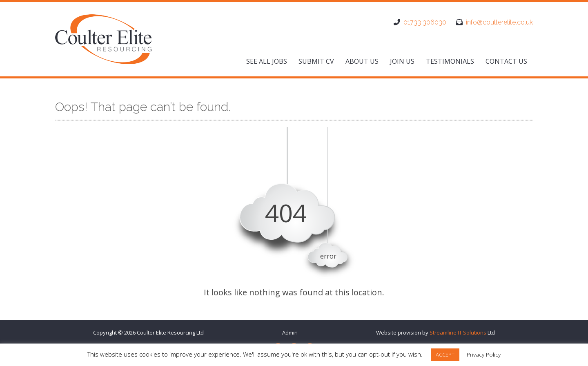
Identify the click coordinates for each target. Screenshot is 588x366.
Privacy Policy (484, 355)
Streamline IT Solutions (458, 333)
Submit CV (316, 61)
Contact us (506, 61)
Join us (402, 61)
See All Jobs (267, 61)
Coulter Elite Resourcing (166, 333)
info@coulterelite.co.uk (499, 22)
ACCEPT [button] (445, 355)
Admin (290, 333)
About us (362, 61)
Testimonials (450, 61)
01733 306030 (425, 22)
